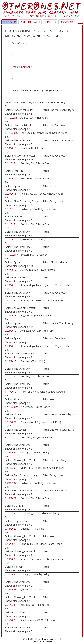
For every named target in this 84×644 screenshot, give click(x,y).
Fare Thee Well (30, 22)
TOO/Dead (66, 22)
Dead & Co (9, 22)
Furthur (50, 22)
